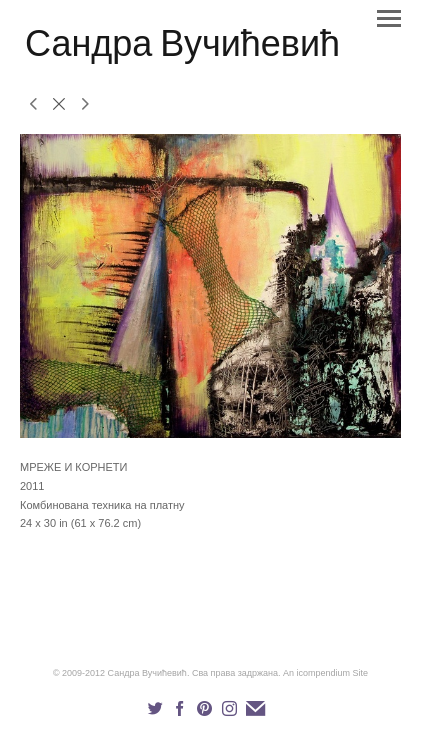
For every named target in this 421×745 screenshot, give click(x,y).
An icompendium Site (325, 673)
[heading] (182, 52)
